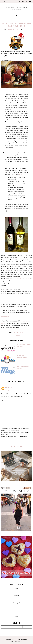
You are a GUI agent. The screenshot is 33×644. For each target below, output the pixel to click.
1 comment (16, 336)
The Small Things (15, 640)
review (16, 29)
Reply (3, 400)
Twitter (27, 279)
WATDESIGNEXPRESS (17, 641)
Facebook (18, 279)
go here (21, 174)
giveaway (9, 29)
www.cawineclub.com (7, 58)
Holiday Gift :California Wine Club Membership (17, 25)
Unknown (8, 388)
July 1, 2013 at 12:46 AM (11, 390)
